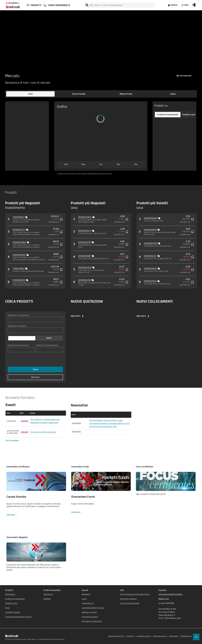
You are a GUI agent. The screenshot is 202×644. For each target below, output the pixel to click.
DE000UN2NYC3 (85, 231)
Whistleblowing (186, 636)
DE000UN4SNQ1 (19, 255)
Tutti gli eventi (12, 441)
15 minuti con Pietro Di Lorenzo (43, 432)
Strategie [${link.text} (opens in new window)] (47, 599)
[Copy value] (27, 217)
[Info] (185, 6)
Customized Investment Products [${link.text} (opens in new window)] (18, 617)
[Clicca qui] (36, 494)
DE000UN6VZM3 (151, 243)
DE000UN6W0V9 (151, 218)
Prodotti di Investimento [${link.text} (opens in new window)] (15, 599)
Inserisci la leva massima (47, 345)
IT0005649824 (19, 268)
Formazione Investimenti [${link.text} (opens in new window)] (92, 621)
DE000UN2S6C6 (150, 281)
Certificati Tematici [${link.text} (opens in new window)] (13, 612)
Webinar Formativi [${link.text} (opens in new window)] (89, 612)
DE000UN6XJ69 (19, 280)
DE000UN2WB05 (19, 242)
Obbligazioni (10, 594)
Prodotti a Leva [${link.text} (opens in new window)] (11, 603)
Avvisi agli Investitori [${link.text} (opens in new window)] (129, 599)
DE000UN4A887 (85, 256)
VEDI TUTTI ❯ (77, 316)
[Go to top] (196, 637)
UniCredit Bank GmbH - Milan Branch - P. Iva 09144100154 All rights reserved (38, 639)
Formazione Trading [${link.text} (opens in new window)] (90, 617)
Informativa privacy (160, 636)
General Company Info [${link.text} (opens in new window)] (116, 636)
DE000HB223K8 (85, 280)
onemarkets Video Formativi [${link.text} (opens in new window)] (93, 608)
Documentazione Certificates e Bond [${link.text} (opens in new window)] (135, 594)
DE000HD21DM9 (85, 267)
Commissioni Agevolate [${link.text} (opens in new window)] (130, 603)
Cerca (35, 369)
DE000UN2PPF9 (85, 242)
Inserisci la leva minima (18, 345)
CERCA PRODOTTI (19, 301)
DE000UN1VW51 (85, 217)
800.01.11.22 (164, 599)
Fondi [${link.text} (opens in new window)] (7, 608)
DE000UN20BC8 (150, 230)
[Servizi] (172, 6)
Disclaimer (130, 636)
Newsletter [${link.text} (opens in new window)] (86, 594)
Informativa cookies (143, 636)
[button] (30, 94)
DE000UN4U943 (150, 268)
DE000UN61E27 (150, 256)
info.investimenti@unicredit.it (171, 594)
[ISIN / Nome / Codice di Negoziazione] (122, 5)
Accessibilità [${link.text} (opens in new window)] (174, 636)
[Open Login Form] (194, 6)
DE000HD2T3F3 (19, 230)
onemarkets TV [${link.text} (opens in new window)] (88, 603)
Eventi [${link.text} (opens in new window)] (84, 599)
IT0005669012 (19, 217)
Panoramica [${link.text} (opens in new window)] (48, 594)
